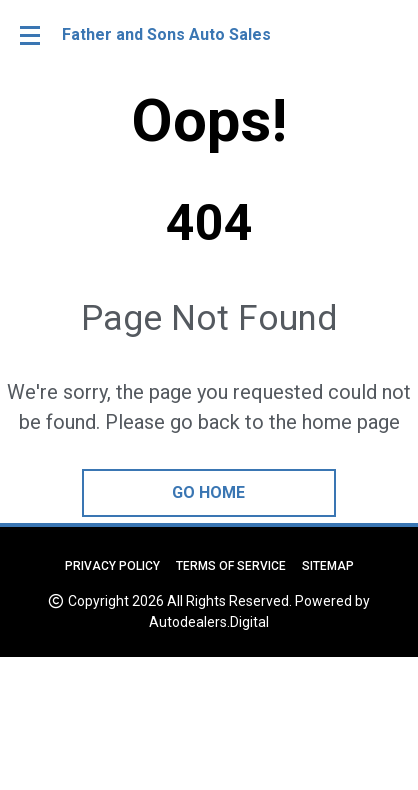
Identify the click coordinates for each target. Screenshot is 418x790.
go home (208, 492)
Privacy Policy (112, 566)
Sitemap (328, 566)
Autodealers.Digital (209, 622)
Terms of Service (231, 566)
